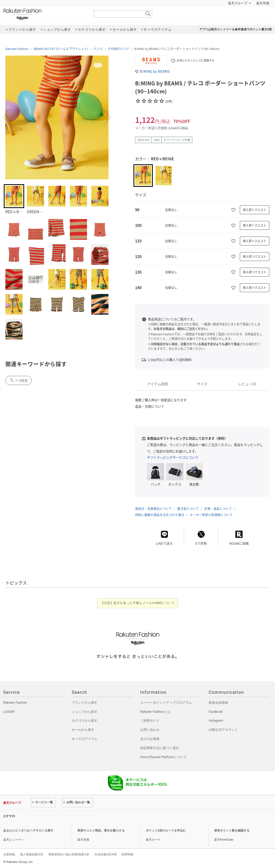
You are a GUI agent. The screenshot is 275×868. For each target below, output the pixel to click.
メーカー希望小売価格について (211, 515)
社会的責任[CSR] (106, 854)
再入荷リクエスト (255, 210)
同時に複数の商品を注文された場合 (160, 515)
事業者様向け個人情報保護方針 (69, 854)
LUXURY (9, 712)
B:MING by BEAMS (155, 71)
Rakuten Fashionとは (155, 712)
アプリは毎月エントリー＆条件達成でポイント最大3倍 (236, 29)
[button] (6, 117)
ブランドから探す (85, 703)
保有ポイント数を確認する (232, 831)
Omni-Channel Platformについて (163, 757)
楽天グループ (238, 3)
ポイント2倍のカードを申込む (166, 831)
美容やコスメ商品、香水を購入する (101, 831)
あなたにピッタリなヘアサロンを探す (28, 831)
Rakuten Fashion (45, 14)
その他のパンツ (118, 49)
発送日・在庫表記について (153, 509)
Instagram (216, 721)
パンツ (98, 49)
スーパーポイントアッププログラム (166, 703)
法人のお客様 (150, 739)
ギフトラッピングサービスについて (173, 457)
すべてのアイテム (85, 739)
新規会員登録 (218, 703)
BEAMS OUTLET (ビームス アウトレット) (61, 49)
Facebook (216, 712)
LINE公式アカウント (223, 730)
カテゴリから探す (85, 721)
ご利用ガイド (150, 721)
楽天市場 (263, 3)
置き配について (188, 509)
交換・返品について (218, 509)
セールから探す (83, 730)
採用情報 (127, 854)
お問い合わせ (150, 730)
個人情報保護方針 (32, 854)
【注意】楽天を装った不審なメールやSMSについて (138, 603)
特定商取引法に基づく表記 (160, 748)
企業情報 (9, 854)
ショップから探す (85, 712)
